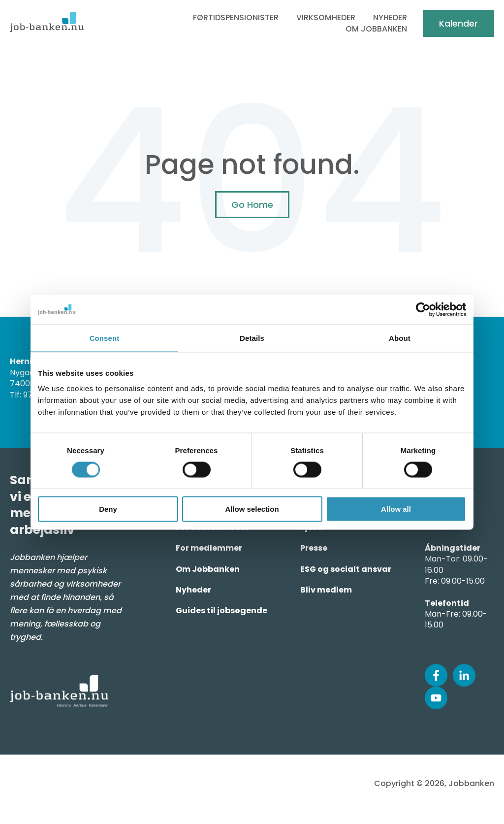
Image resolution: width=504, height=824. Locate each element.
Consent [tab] (105, 338)
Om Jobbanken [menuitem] (208, 569)
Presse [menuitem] (314, 548)
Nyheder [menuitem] (193, 590)
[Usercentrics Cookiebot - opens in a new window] (423, 309)
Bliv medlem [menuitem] (326, 590)
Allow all (396, 509)
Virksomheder (326, 18)
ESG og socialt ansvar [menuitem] (346, 569)
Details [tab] (252, 338)
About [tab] (400, 338)
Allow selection (252, 509)
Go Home (252, 205)
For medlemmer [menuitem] (209, 548)
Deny (108, 509)
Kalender (458, 23)
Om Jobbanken (376, 29)
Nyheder (390, 18)
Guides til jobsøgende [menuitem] (221, 610)
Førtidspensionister (236, 18)
